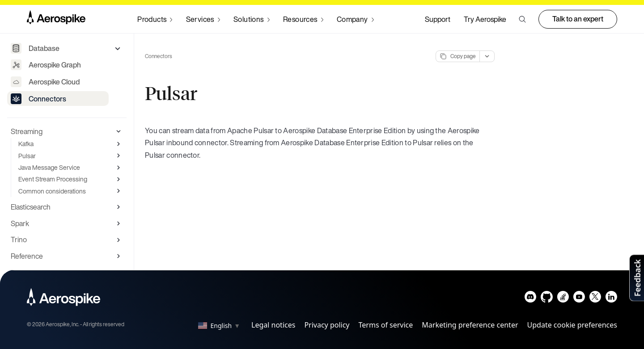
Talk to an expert (578, 19)
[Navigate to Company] (355, 19)
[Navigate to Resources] (303, 19)
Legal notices (273, 325)
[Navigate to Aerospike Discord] (531, 299)
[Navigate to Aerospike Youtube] (579, 299)
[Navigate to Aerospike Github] (547, 299)
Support (438, 19)
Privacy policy (327, 325)
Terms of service (386, 325)
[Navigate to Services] (203, 19)
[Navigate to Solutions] (252, 19)
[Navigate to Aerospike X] (595, 299)
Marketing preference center (470, 325)
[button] (522, 19)
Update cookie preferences (572, 325)
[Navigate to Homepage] (56, 19)
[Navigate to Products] (155, 19)
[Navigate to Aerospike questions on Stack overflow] (563, 299)
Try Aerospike (485, 19)
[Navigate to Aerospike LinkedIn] (611, 299)
